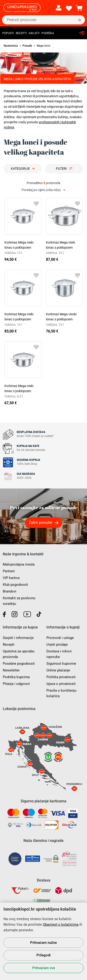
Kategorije (20, 169)
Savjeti (34, 33)
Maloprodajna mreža (19, 564)
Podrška (48, 33)
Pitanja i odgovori (16, 684)
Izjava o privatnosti (61, 684)
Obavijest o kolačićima (61, 925)
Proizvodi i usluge (60, 638)
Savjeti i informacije (18, 638)
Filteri (61, 169)
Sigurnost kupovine (61, 664)
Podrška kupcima (16, 677)
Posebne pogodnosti (19, 664)
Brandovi (10, 591)
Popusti (8, 33)
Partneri (9, 571)
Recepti (21, 33)
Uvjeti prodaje (57, 645)
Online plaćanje (58, 670)
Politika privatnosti (61, 677)
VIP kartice (11, 578)
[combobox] (43, 190)
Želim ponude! (40, 523)
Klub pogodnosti (15, 585)
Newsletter (11, 670)
